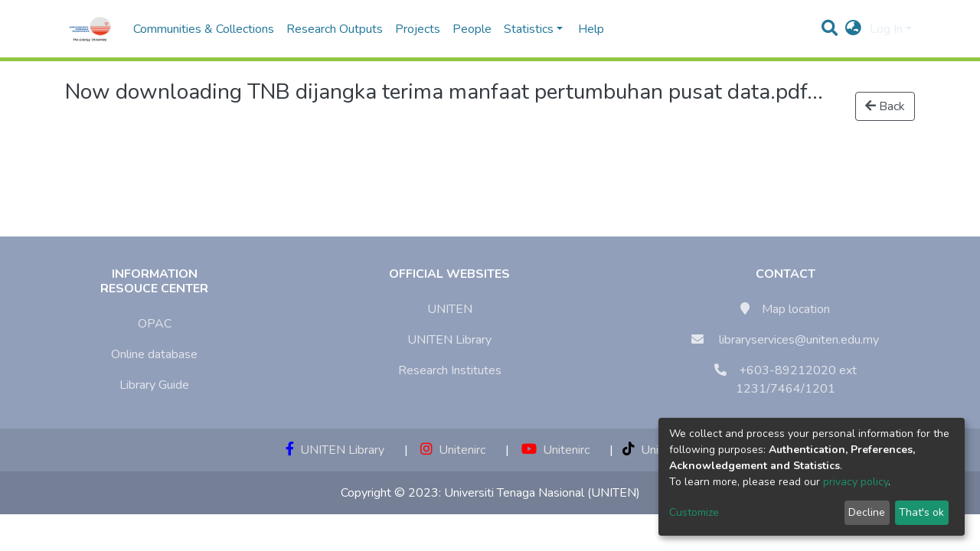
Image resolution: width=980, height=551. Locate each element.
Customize (694, 512)
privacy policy (856, 482)
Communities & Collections (204, 29)
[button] (853, 29)
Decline (867, 512)
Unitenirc (453, 450)
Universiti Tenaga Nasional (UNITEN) (542, 493)
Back (885, 106)
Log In (886, 29)
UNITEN (450, 309)
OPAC (155, 324)
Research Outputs (335, 29)
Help (586, 29)
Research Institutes (450, 370)
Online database (154, 354)
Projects (418, 29)
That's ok (921, 512)
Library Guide (154, 385)
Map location (796, 309)
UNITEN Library (449, 340)
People (472, 29)
